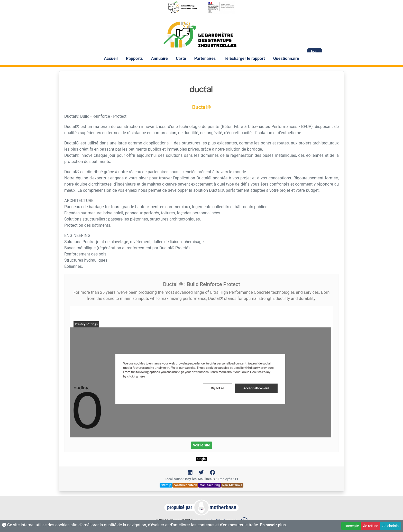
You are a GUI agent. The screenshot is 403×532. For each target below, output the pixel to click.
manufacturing (210, 485)
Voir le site (202, 445)
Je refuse (371, 526)
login (315, 51)
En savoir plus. (273, 525)
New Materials (232, 485)
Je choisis (391, 526)
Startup (166, 485)
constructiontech (185, 485)
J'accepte (351, 526)
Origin (201, 459)
